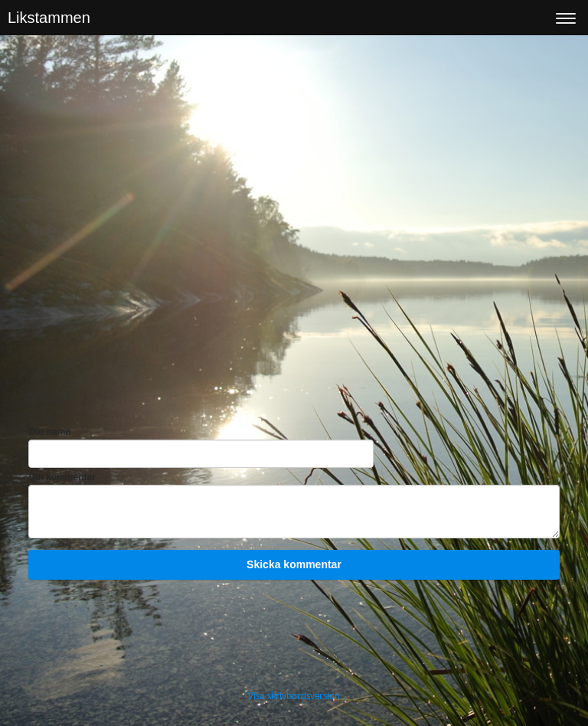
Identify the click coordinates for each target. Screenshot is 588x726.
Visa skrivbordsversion (294, 696)
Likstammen (49, 18)
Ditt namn (49, 432)
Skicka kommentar (294, 564)
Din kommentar (62, 477)
